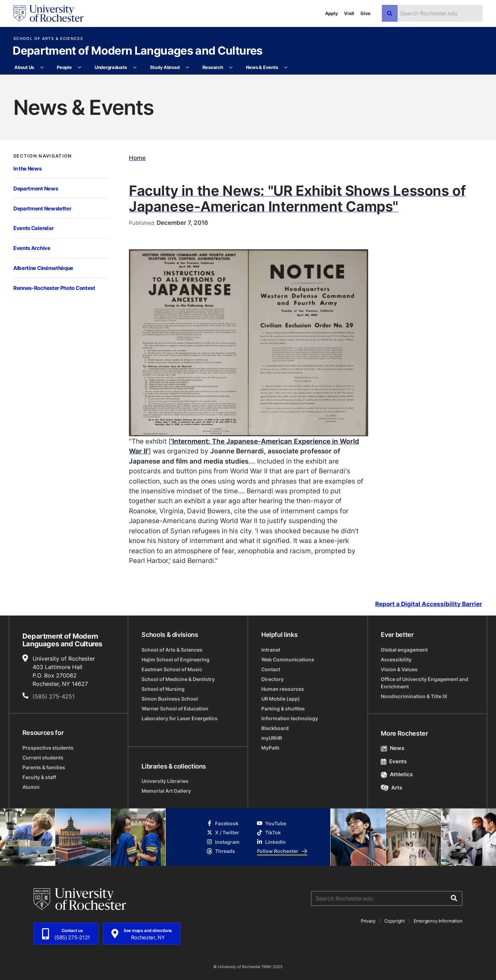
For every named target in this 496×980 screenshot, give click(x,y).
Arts (391, 788)
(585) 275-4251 (54, 696)
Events (394, 761)
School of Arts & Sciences (48, 39)
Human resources (283, 689)
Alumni (31, 787)
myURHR (272, 738)
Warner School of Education (175, 708)
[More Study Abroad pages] (188, 68)
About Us (24, 67)
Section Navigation (43, 156)
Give (366, 13)
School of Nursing (163, 689)
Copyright (395, 921)
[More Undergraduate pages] (135, 68)
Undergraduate (111, 67)
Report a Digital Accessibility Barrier (429, 604)
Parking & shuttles (283, 708)
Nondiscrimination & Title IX (414, 696)
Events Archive (32, 248)
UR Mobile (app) (281, 699)
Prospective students (48, 748)
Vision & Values (399, 669)
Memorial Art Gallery (166, 791)
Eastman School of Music (172, 669)
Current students (43, 757)
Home (137, 158)
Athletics (397, 774)
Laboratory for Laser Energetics (180, 718)
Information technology (290, 718)
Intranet (271, 650)
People (64, 67)
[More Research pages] (231, 68)
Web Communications (288, 659)
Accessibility (396, 659)
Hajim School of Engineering (175, 659)
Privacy (368, 921)
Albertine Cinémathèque (43, 268)
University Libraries (165, 781)
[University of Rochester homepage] (48, 13)
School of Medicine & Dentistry (178, 679)
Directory (273, 679)
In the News (27, 168)
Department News (36, 188)
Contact (271, 669)
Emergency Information (438, 921)
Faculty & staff (39, 777)
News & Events (262, 67)
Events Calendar (33, 228)
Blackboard (275, 728)
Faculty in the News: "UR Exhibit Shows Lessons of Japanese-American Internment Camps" (297, 198)
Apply (332, 13)
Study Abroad (165, 67)
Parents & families (44, 767)
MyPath (270, 748)
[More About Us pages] (42, 68)
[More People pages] (80, 68)
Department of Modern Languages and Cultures (137, 51)
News (392, 748)
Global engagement (404, 650)
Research (213, 67)
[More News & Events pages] (286, 68)
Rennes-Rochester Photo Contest (54, 288)
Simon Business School (170, 699)
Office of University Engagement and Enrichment (425, 683)
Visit (349, 13)
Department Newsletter (42, 208)
